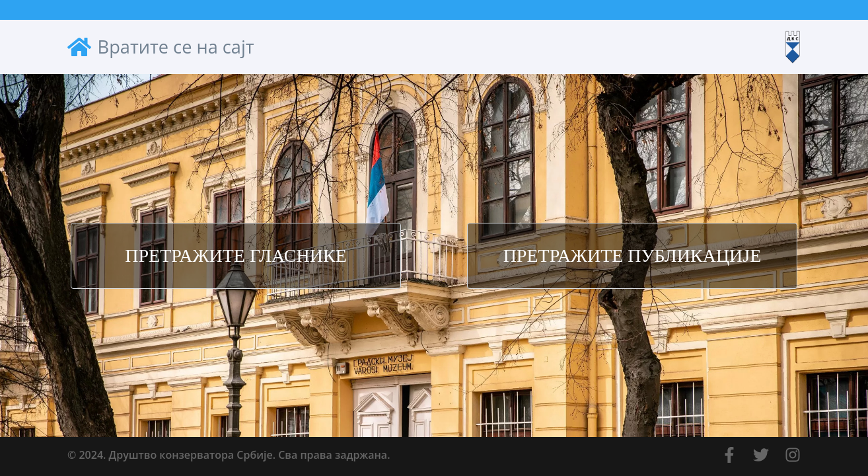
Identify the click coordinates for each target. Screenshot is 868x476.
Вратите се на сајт (161, 47)
